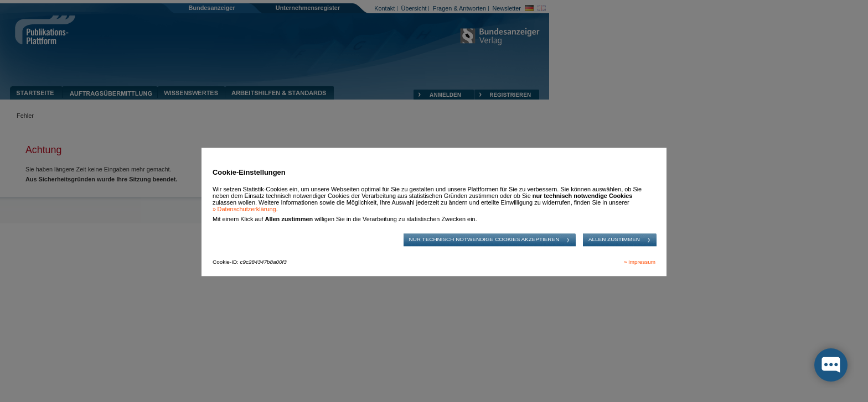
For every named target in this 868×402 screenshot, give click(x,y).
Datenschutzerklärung (247, 210)
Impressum (642, 262)
